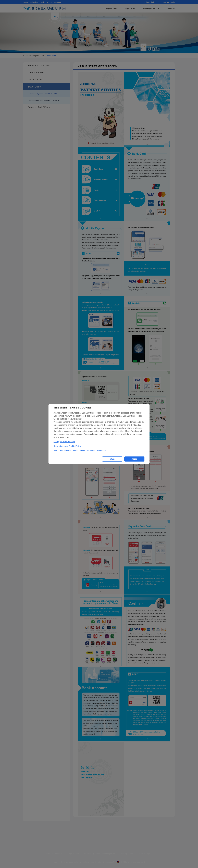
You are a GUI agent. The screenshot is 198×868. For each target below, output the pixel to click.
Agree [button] (134, 459)
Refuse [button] (112, 459)
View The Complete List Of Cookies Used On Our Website (80, 451)
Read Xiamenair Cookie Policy (67, 446)
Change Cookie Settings (64, 442)
